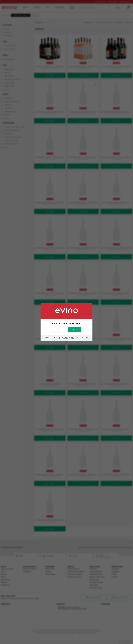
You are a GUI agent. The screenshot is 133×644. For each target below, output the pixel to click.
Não (59, 330)
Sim (75, 330)
